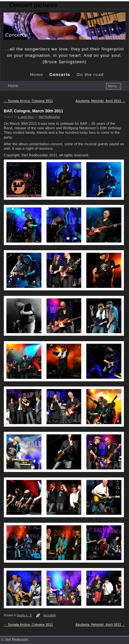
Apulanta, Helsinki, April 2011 (100, 101)
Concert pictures (33, 5)
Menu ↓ (114, 86)
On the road (90, 75)
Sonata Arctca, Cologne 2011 (28, 101)
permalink (50, 615)
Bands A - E (25, 615)
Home (36, 75)
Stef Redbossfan (49, 117)
